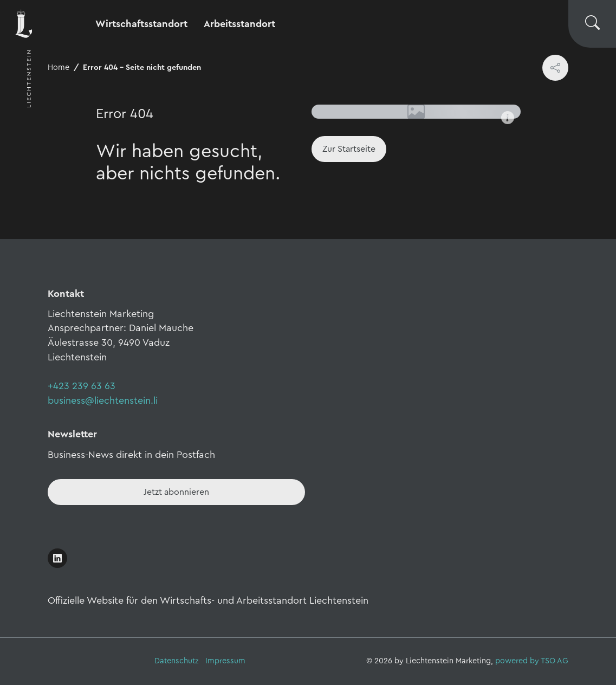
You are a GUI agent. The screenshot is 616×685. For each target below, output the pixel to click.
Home (59, 67)
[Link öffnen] (57, 558)
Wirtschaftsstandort (141, 24)
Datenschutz (177, 661)
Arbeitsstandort (239, 24)
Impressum (225, 661)
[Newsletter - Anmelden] (176, 492)
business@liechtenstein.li (103, 400)
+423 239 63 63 (82, 386)
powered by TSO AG (532, 661)
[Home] (349, 149)
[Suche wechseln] (592, 24)
